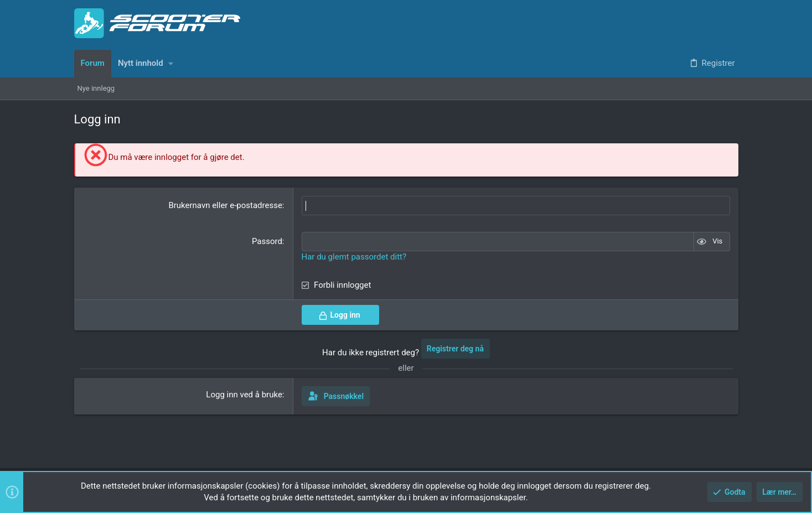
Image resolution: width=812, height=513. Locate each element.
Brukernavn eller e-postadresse (225, 205)
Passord (267, 241)
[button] (171, 63)
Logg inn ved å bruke (244, 395)
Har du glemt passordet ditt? (354, 257)
